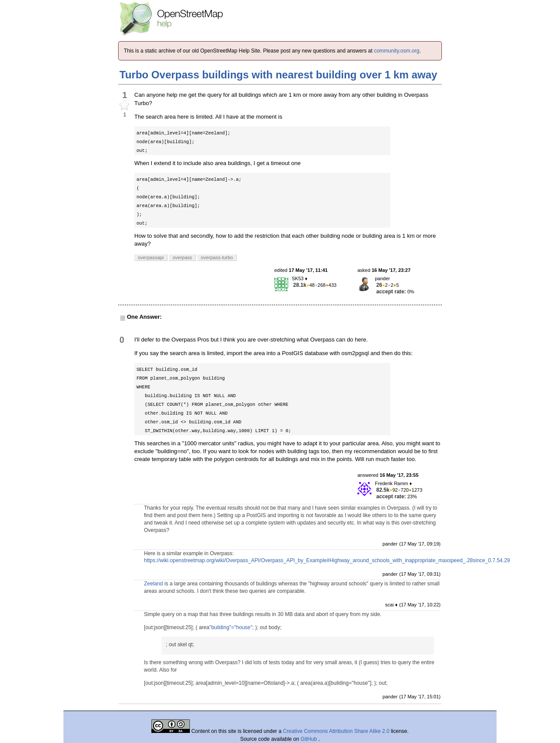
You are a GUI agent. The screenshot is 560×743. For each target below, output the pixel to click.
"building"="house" (231, 627)
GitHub (310, 739)
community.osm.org (397, 51)
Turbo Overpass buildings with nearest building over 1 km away (278, 75)
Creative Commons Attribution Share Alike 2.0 (336, 731)
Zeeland (153, 584)
